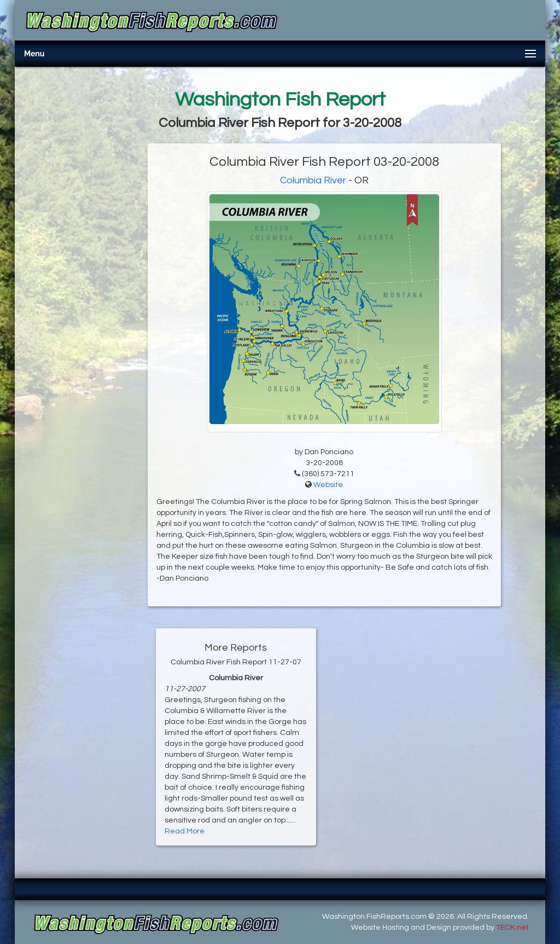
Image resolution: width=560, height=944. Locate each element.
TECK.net (512, 928)
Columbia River (313, 180)
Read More (185, 831)
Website (328, 485)
